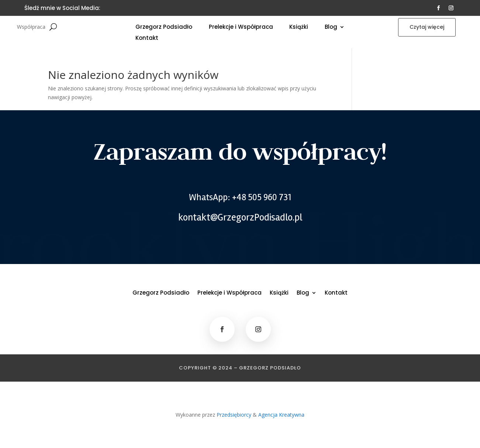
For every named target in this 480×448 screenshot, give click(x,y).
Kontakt (147, 39)
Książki (299, 27)
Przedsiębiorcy (234, 415)
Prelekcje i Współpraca (241, 27)
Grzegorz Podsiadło (164, 27)
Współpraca (31, 27)
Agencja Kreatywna (281, 415)
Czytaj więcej (427, 27)
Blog (331, 27)
